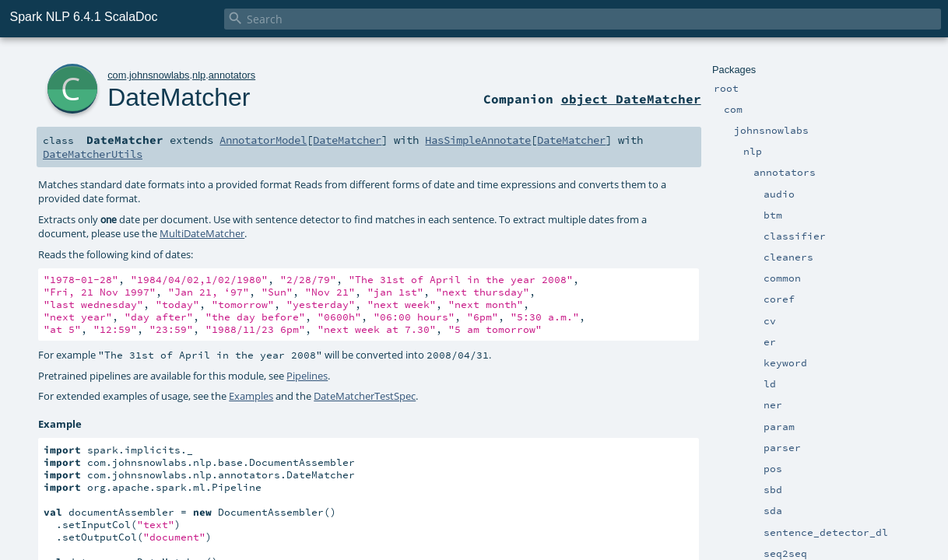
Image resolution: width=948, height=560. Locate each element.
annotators (232, 75)
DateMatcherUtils (93, 154)
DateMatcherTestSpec (365, 396)
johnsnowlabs (160, 75)
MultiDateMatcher (202, 233)
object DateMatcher (631, 99)
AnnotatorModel (263, 140)
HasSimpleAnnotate (478, 140)
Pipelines (307, 376)
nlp (199, 75)
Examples (251, 396)
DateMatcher (179, 97)
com (117, 75)
